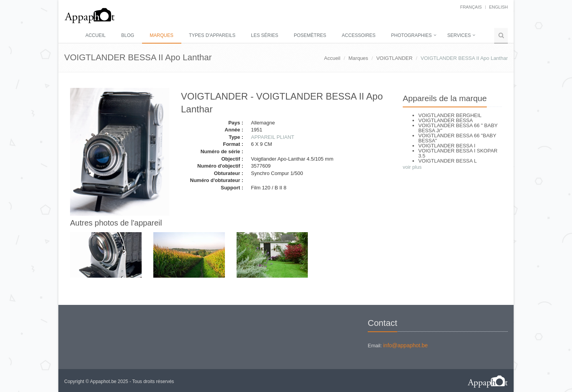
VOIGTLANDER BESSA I (447, 146)
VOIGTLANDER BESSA (446, 120)
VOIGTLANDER (394, 58)
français (471, 7)
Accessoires (359, 35)
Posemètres (310, 35)
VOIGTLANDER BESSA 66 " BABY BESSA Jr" (458, 128)
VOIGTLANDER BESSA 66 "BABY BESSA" (457, 138)
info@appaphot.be (406, 345)
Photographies (411, 35)
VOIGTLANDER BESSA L (447, 161)
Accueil (95, 35)
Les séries (265, 35)
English (498, 7)
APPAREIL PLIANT (273, 137)
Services (459, 35)
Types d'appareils (212, 35)
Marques (162, 35)
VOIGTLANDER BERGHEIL (450, 115)
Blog (127, 35)
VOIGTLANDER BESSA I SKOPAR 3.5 (458, 153)
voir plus (412, 167)
